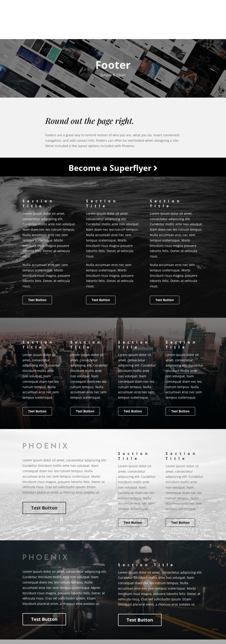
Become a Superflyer (113, 168)
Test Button (37, 300)
